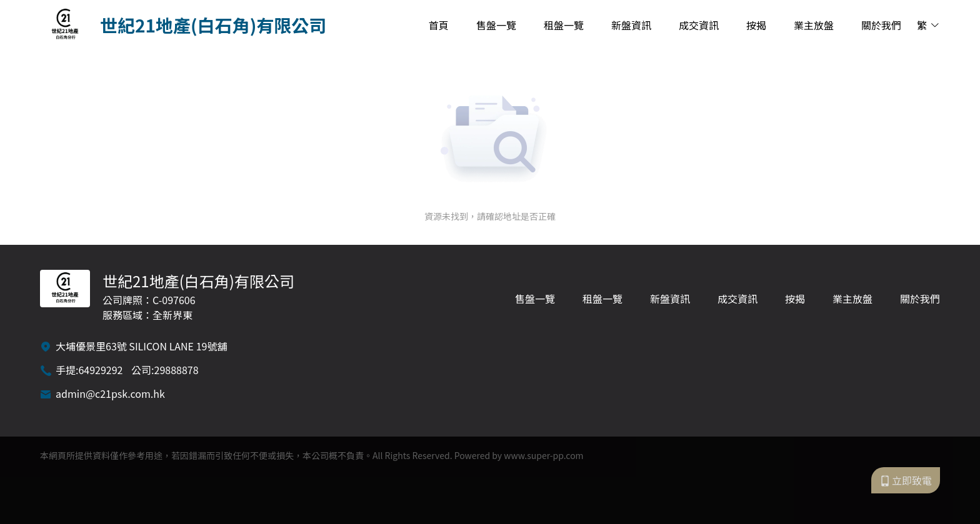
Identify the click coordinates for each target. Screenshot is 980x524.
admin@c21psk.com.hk (110, 393)
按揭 (756, 25)
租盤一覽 (564, 25)
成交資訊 (699, 25)
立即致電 (906, 480)
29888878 (177, 370)
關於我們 (881, 25)
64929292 (100, 370)
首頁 (439, 25)
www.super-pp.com (543, 455)
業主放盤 (814, 25)
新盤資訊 (631, 25)
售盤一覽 (496, 25)
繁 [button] (928, 25)
